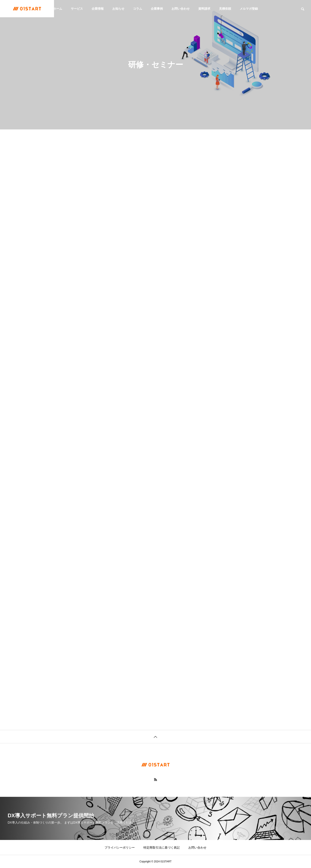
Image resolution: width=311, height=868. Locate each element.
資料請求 (204, 9)
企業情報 (98, 9)
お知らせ (118, 9)
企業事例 (157, 9)
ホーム (58, 9)
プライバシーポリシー (120, 848)
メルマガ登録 (249, 9)
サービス (77, 9)
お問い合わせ (181, 9)
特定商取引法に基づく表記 (162, 848)
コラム (138, 9)
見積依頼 (225, 9)
